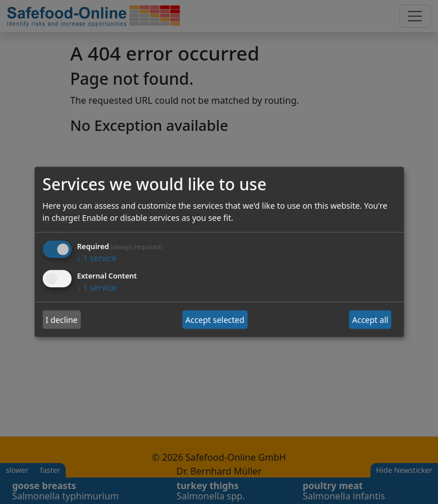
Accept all (370, 320)
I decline (61, 320)
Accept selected (215, 320)
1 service (97, 259)
